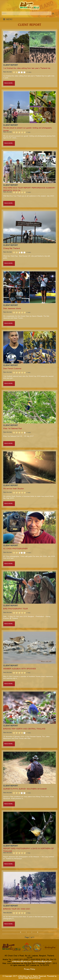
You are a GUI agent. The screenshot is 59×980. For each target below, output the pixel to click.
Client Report (11, 65)
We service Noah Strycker (14, 489)
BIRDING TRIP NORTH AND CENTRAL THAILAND (24, 729)
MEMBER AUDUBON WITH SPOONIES (20, 669)
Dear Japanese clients (12, 309)
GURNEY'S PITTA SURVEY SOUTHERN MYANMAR (25, 789)
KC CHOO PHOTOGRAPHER (15, 549)
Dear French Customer (12, 369)
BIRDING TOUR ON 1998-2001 (17, 909)
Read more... (9, 83)
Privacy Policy (30, 969)
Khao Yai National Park (13, 429)
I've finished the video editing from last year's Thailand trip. (27, 68)
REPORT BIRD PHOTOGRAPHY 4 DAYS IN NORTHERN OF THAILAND (28, 850)
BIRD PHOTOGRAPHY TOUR (16, 609)
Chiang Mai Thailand (12, 249)
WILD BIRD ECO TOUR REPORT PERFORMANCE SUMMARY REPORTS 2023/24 (29, 189)
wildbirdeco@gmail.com (42, 962)
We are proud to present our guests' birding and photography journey (28, 129)
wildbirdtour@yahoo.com (22, 962)
